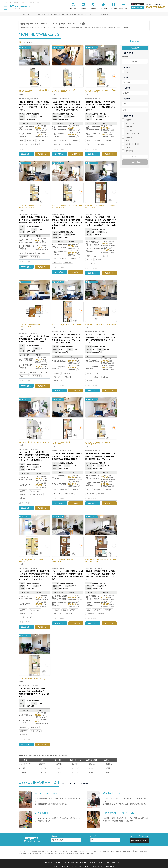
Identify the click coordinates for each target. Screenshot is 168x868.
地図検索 (93, 8)
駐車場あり (129, 150)
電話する (43, 154)
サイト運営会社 (99, 867)
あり (127, 71)
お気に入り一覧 (138, 4)
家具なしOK (130, 136)
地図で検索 (136, 41)
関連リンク (58, 867)
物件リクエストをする (139, 841)
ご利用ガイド (113, 8)
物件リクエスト (137, 7)
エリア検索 (73, 8)
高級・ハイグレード (133, 133)
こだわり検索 (103, 8)
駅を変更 (135, 61)
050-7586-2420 (157, 7)
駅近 (127, 140)
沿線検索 (83, 8)
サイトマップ (69, 867)
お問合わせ (27, 154)
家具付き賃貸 (123, 8)
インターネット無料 (133, 143)
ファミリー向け (131, 122)
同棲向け (129, 126)
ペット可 (129, 129)
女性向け (129, 119)
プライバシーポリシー (83, 867)
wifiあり (128, 147)
